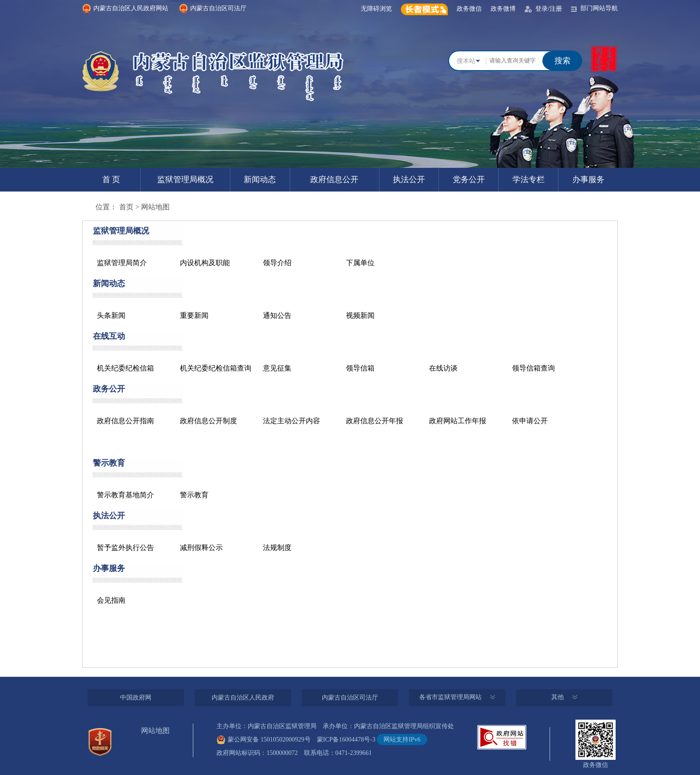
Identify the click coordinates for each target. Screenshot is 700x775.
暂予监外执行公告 (125, 548)
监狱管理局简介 (122, 263)
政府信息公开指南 (125, 421)
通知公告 (277, 315)
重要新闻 (194, 315)
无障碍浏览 (376, 9)
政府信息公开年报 (375, 421)
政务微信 (469, 9)
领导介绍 (277, 263)
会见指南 (111, 600)
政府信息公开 (334, 179)
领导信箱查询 (533, 368)
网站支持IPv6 (402, 740)
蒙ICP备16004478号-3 (343, 740)
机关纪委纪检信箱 (125, 368)
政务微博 (503, 9)
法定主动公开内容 (292, 421)
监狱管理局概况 (185, 179)
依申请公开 (530, 421)
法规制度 (277, 548)
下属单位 (360, 263)
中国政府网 (136, 698)
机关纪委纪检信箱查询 (216, 368)
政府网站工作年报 (458, 421)
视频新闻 (360, 315)
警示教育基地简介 (125, 495)
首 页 (111, 179)
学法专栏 (529, 179)
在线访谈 (443, 368)
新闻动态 (260, 179)
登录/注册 (549, 9)
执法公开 (409, 179)
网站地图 (155, 207)
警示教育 (109, 463)
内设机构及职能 (205, 263)
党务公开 (469, 179)
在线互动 (109, 336)
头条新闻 (111, 315)
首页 (126, 207)
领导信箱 (360, 368)
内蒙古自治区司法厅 (350, 698)
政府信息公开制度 (208, 421)
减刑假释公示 (201, 548)
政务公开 (109, 389)
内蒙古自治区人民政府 (243, 698)
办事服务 (588, 179)
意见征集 (277, 368)
